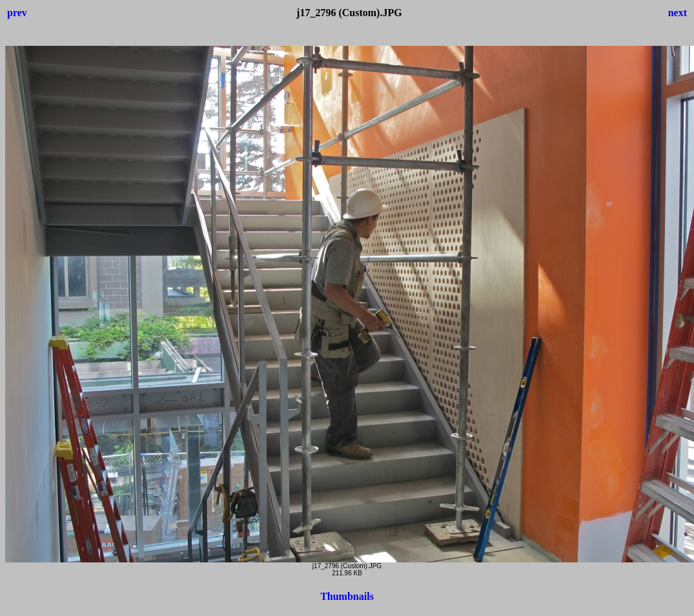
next (678, 13)
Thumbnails (347, 596)
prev (17, 13)
